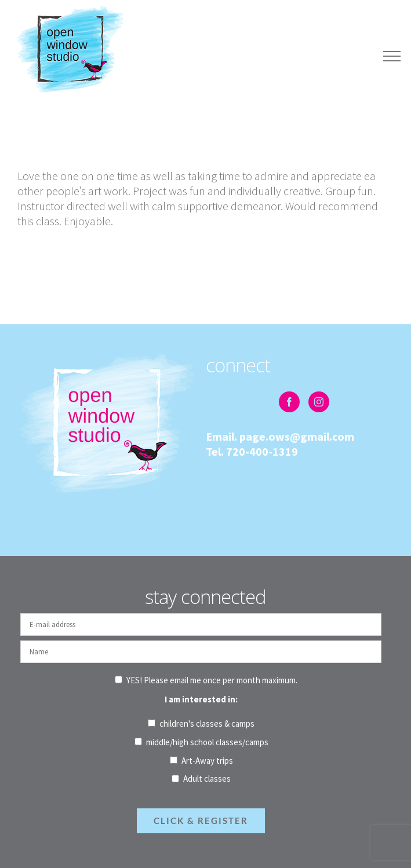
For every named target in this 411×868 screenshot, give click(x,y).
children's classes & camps (207, 724)
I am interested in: (201, 699)
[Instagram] (319, 402)
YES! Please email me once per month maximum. (212, 680)
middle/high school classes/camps (207, 742)
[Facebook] (289, 402)
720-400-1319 (262, 451)
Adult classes (207, 779)
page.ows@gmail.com (297, 436)
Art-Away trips (207, 761)
